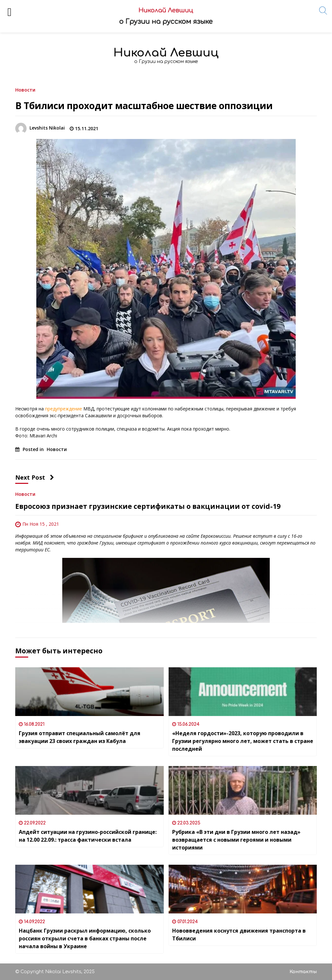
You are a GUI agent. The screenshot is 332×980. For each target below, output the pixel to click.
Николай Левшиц (166, 53)
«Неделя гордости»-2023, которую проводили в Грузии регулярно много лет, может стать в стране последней (243, 741)
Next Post (35, 477)
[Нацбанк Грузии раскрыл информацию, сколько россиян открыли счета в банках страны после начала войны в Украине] (89, 889)
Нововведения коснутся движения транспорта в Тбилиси (239, 935)
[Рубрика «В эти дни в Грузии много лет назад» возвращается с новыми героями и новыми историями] (243, 790)
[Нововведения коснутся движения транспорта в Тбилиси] (243, 889)
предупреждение (63, 409)
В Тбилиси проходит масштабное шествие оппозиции (144, 106)
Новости (25, 89)
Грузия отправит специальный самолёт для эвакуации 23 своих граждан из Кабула (80, 737)
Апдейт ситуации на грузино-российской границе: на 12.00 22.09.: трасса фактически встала (88, 836)
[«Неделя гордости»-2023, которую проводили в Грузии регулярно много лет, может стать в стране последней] (243, 692)
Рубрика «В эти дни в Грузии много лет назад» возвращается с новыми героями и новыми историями (236, 840)
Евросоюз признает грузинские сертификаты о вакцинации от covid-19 (148, 506)
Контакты (303, 972)
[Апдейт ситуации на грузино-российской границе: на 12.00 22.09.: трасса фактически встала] (89, 790)
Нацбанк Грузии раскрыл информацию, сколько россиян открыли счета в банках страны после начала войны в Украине (85, 938)
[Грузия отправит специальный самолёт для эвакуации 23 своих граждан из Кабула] (89, 692)
